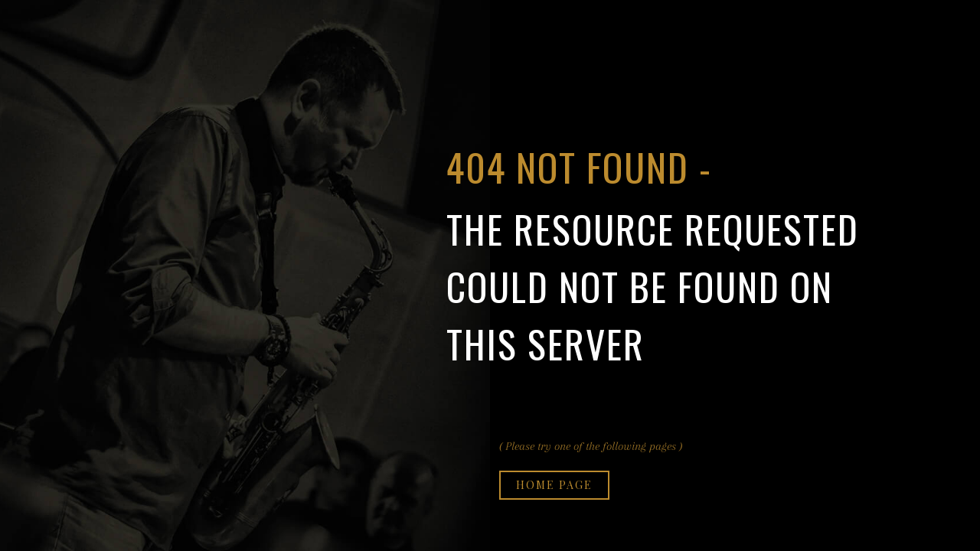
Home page (554, 485)
